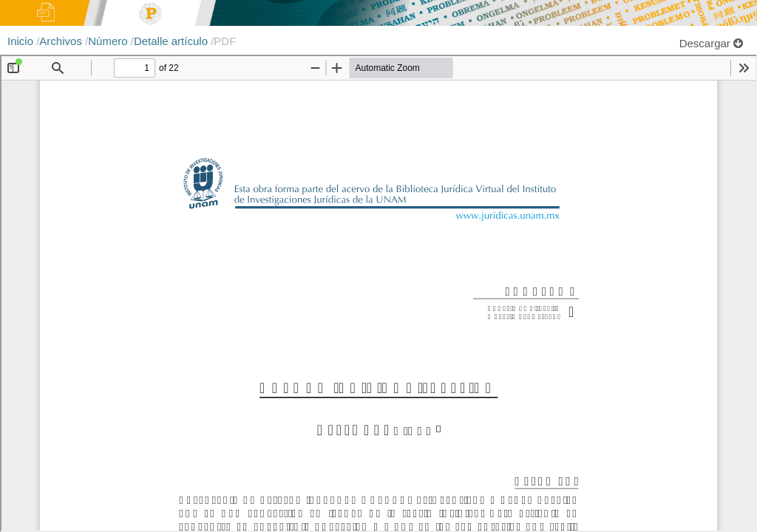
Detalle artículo (172, 41)
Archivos (62, 41)
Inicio (22, 41)
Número (109, 41)
